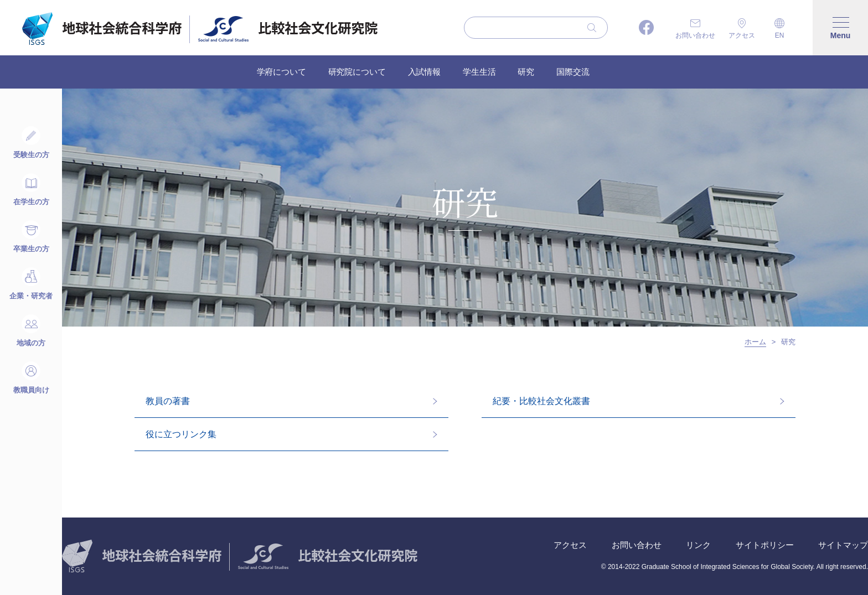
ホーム (755, 342)
